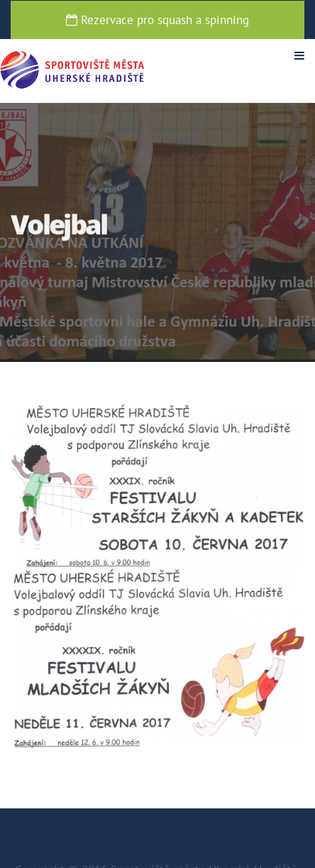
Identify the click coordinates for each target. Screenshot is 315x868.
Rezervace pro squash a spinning (157, 20)
